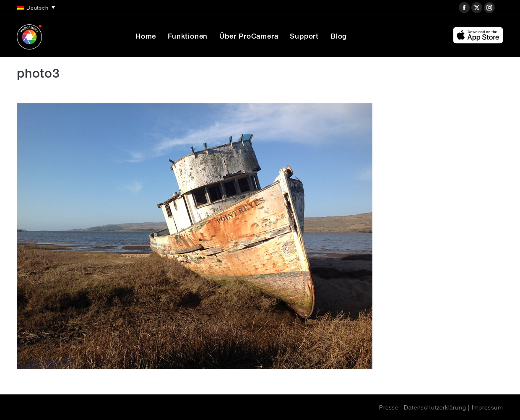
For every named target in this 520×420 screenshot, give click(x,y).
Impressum (487, 407)
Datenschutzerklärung (435, 407)
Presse (389, 407)
